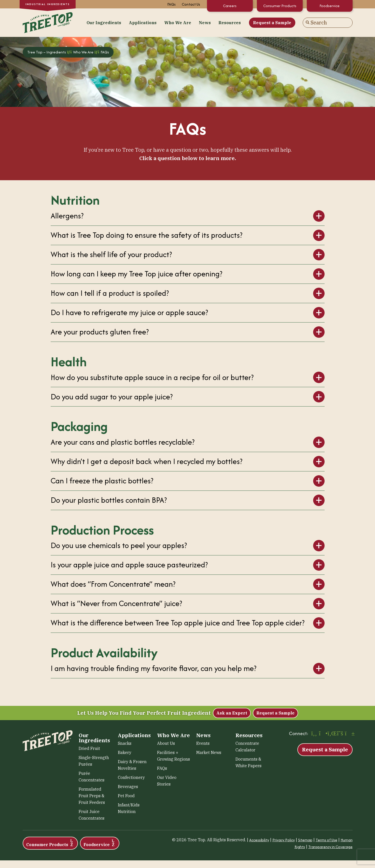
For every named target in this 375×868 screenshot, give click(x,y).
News (205, 23)
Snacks (125, 743)
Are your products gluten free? (100, 332)
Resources (230, 23)
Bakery (125, 752)
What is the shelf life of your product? (111, 254)
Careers (230, 6)
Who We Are (178, 23)
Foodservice (330, 6)
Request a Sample (272, 23)
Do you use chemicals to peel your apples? (119, 545)
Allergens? (67, 216)
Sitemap (305, 840)
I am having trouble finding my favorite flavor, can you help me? (154, 668)
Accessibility (259, 840)
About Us (166, 743)
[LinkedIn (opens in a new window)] (331, 734)
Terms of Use (327, 840)
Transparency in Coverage (330, 847)
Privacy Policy (284, 840)
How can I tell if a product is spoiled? (110, 293)
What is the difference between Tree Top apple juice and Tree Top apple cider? (178, 623)
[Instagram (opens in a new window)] (323, 734)
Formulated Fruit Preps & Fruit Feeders (92, 796)
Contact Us (191, 4)
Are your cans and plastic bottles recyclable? (123, 442)
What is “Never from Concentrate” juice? (116, 603)
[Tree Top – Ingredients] (48, 22)
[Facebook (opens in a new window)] (314, 734)
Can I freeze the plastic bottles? (102, 481)
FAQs (171, 4)
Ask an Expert (232, 713)
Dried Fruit (89, 748)
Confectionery (131, 777)
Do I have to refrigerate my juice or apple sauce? (129, 312)
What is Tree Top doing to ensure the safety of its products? (147, 235)
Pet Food (126, 796)
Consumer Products (280, 6)
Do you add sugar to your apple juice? (112, 397)
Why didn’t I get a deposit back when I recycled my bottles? (147, 461)
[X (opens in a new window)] (340, 734)
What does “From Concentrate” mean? (113, 584)
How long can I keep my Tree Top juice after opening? (136, 274)
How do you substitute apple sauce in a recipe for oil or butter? (152, 377)
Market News (209, 752)
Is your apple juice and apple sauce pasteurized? (129, 565)
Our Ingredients (104, 23)
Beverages (128, 787)
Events (203, 743)
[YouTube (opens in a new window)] (349, 734)
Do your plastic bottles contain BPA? (109, 500)
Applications (143, 23)
